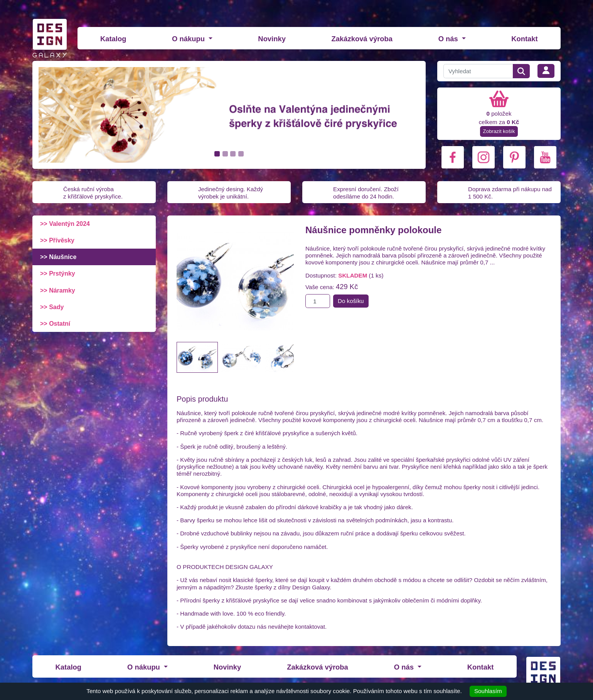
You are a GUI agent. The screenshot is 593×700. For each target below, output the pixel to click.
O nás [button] (449, 39)
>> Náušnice (58, 257)
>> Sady (52, 307)
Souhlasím (488, 691)
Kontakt (524, 39)
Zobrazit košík (499, 131)
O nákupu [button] (189, 39)
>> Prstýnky (58, 273)
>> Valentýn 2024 (65, 224)
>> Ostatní (55, 324)
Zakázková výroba (362, 39)
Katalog (113, 39)
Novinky (272, 39)
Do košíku (351, 301)
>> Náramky (58, 290)
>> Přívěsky (57, 240)
